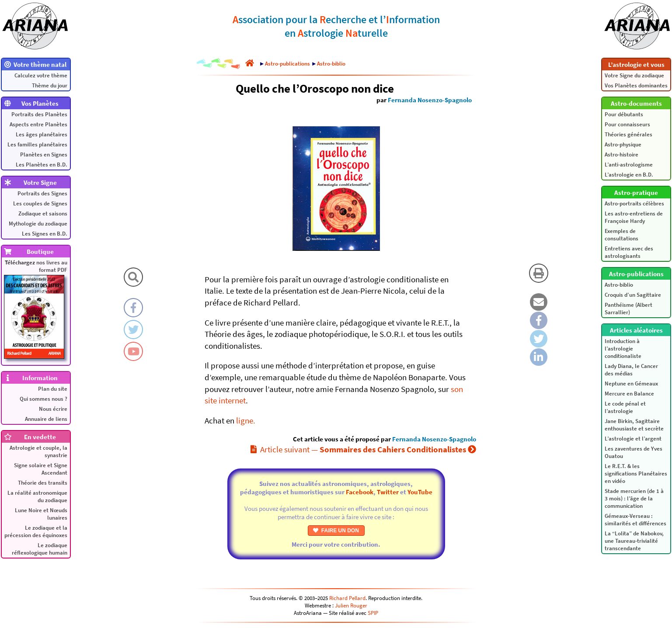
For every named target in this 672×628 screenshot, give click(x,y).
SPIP (373, 613)
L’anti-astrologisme (629, 165)
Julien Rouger (351, 605)
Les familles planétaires (37, 144)
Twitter (388, 492)
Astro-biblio (619, 285)
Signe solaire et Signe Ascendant (41, 469)
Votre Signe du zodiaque (634, 75)
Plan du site (53, 389)
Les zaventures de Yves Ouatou (634, 452)
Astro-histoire (622, 154)
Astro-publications (287, 64)
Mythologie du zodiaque (38, 224)
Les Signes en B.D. (45, 234)
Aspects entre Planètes (38, 124)
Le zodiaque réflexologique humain (40, 549)
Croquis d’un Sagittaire (633, 295)
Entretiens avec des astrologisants (629, 252)
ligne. (246, 420)
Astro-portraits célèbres (634, 203)
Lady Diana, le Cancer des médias (631, 370)
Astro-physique (623, 144)
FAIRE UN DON (336, 531)
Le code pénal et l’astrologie (625, 407)
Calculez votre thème (41, 75)
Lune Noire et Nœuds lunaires (41, 514)
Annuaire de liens (46, 419)
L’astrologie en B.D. (629, 175)
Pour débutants (624, 114)
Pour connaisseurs (627, 124)
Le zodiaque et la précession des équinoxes (36, 531)
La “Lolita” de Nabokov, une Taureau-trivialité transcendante (634, 541)
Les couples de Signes (40, 203)
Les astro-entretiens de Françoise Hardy (634, 217)
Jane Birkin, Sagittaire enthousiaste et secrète (634, 425)
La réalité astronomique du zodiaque (37, 496)
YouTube (420, 492)
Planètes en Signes (44, 154)
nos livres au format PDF (36, 309)
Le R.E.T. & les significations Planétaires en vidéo (636, 474)
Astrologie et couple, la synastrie (38, 451)
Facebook (360, 492)
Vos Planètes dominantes (636, 85)
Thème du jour (50, 85)
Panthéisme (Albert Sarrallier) (628, 309)
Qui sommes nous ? (44, 399)
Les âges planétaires (42, 134)
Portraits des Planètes (39, 114)
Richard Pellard (347, 598)
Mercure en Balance (629, 394)
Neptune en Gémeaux (631, 383)
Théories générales (628, 134)
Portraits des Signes (42, 193)
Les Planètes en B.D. (42, 165)
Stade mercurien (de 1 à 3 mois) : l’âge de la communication (634, 498)
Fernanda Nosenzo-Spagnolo (430, 100)
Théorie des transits (43, 483)
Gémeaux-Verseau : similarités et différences (635, 520)
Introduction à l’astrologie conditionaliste (623, 349)
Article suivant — (363, 449)
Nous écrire (53, 409)
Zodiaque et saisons (43, 213)
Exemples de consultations (622, 235)
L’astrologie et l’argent (633, 439)
